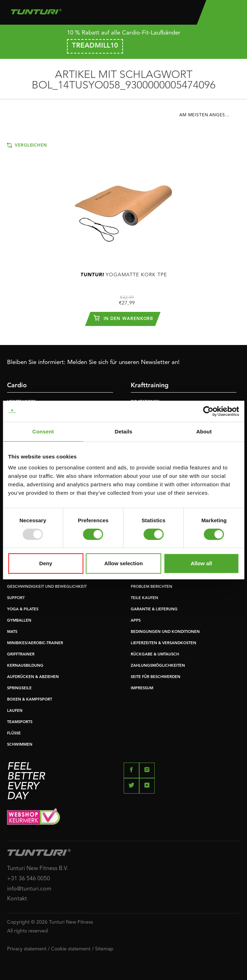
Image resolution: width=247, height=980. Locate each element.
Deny (46, 563)
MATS (12, 632)
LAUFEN (15, 711)
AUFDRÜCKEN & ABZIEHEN (33, 677)
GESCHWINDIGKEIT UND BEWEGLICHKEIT (47, 587)
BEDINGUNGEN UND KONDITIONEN (165, 632)
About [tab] (204, 432)
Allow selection (123, 563)
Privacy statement (27, 949)
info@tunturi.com (29, 889)
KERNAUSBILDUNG (25, 666)
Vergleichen (27, 145)
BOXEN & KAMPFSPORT (30, 700)
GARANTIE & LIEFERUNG (154, 609)
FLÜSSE (14, 734)
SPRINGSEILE (19, 688)
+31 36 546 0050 (29, 879)
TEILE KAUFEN (144, 598)
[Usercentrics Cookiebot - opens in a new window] (208, 411)
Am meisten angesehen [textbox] (208, 115)
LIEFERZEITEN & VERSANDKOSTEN (163, 643)
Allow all (201, 563)
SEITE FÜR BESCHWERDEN (156, 677)
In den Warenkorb (124, 318)
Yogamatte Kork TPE (124, 275)
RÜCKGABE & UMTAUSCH (155, 655)
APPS (136, 621)
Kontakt (17, 899)
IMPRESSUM (142, 688)
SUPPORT (16, 598)
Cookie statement (71, 949)
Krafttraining (150, 386)
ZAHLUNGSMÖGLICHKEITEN (158, 666)
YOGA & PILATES (23, 609)
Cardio (17, 386)
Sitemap (104, 949)
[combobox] (210, 117)
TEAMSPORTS (20, 722)
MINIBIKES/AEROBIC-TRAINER (35, 643)
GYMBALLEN (19, 621)
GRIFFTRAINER (21, 655)
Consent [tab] (43, 432)
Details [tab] (124, 432)
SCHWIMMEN (20, 745)
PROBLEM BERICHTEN (152, 587)
